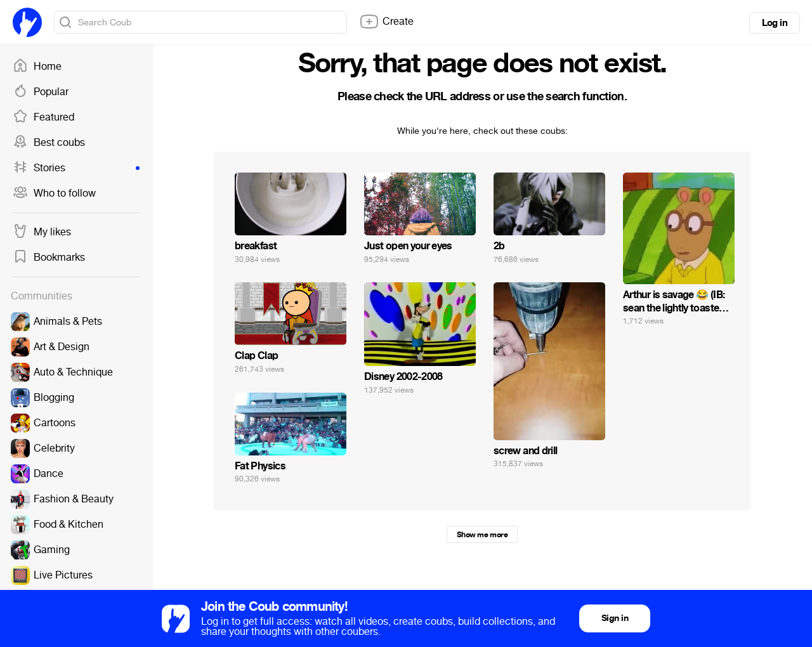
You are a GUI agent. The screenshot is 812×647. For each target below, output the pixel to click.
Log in (775, 23)
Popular (41, 92)
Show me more (482, 535)
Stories (76, 168)
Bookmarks (49, 258)
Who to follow (54, 193)
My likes (42, 232)
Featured (43, 117)
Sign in (615, 618)
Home (37, 67)
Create (386, 22)
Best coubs (49, 143)
